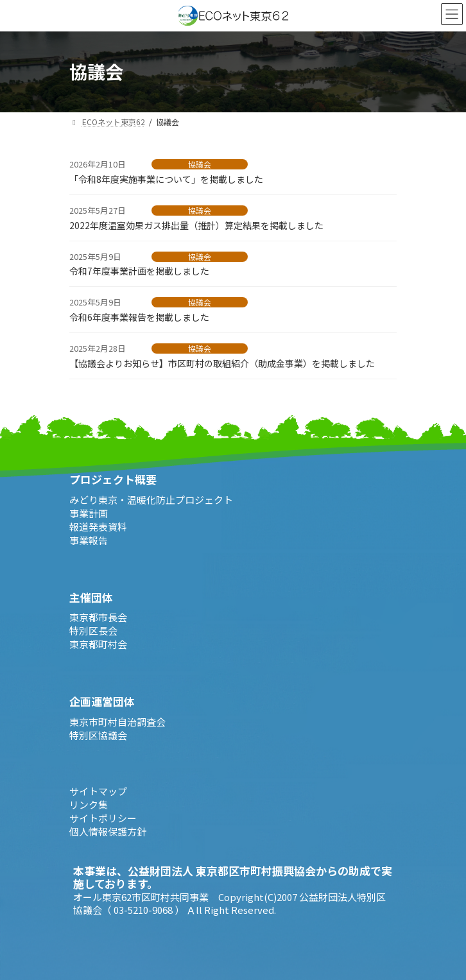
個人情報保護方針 (108, 831)
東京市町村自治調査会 (117, 721)
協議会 (200, 164)
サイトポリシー (103, 817)
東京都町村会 (98, 644)
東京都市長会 (98, 617)
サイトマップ (98, 790)
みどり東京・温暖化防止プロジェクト (151, 499)
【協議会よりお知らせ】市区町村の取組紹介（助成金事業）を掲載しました (222, 363)
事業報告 (89, 539)
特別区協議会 (98, 735)
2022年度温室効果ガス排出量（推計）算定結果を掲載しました (196, 225)
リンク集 (89, 804)
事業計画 (89, 512)
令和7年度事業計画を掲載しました (144, 271)
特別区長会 (93, 631)
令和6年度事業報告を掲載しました (139, 317)
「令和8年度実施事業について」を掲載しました (166, 179)
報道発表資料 (98, 526)
